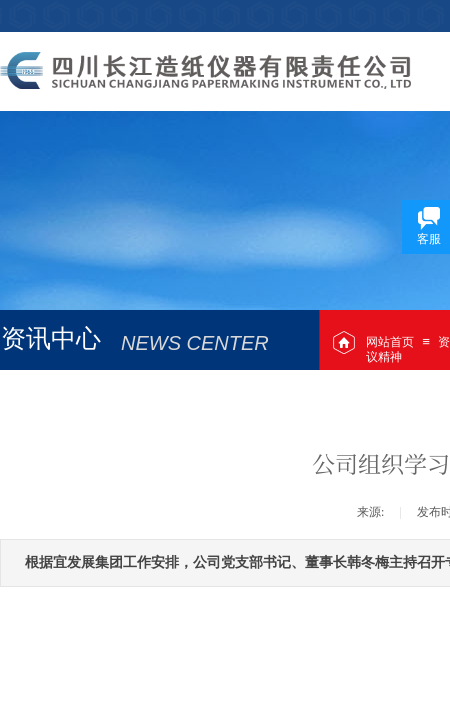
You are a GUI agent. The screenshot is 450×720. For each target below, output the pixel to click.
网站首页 (390, 342)
